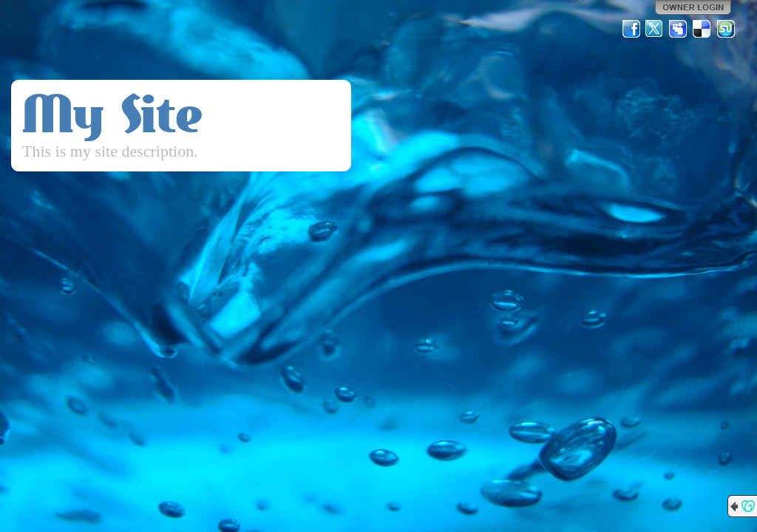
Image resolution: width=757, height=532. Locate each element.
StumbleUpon (726, 29)
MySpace (679, 29)
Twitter (655, 29)
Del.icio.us (702, 29)
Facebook (631, 29)
